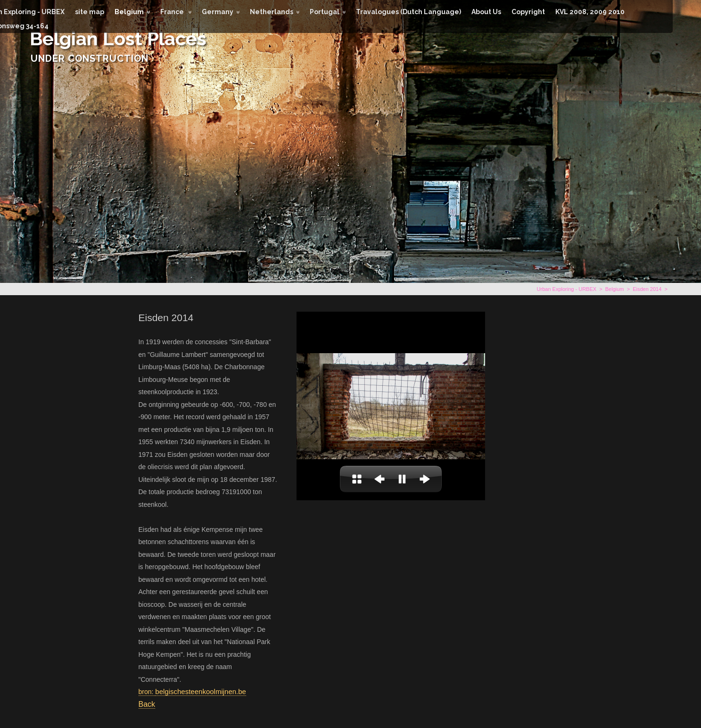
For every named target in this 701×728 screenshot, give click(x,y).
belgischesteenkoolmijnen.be (201, 691)
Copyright (528, 12)
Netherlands (272, 12)
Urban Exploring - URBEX (567, 289)
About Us (486, 12)
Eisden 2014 (647, 289)
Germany (218, 12)
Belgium (129, 12)
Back (147, 704)
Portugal (325, 12)
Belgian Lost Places (118, 38)
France (173, 12)
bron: (147, 692)
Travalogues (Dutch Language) (408, 12)
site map (90, 12)
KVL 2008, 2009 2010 (590, 12)
